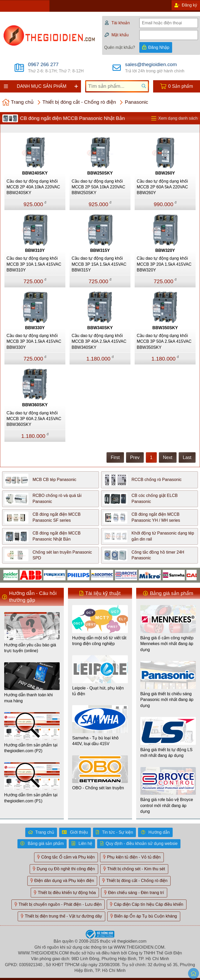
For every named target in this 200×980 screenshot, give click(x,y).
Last (187, 457)
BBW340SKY (100, 328)
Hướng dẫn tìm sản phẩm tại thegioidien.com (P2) (31, 748)
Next (168, 457)
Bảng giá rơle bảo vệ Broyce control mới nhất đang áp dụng (167, 805)
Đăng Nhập (159, 47)
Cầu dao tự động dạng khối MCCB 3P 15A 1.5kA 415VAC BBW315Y (99, 264)
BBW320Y (165, 250)
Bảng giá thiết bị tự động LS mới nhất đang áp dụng (166, 753)
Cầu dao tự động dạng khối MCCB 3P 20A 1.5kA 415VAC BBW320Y (164, 264)
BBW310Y (35, 250)
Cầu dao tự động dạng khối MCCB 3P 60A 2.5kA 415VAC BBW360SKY (34, 419)
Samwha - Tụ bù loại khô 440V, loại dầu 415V (95, 741)
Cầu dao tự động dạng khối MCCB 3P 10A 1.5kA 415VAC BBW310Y (34, 264)
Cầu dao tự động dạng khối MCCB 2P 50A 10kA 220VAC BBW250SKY (98, 187)
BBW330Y (35, 328)
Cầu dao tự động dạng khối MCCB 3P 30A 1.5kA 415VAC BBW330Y (34, 341)
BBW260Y (165, 173)
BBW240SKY (35, 173)
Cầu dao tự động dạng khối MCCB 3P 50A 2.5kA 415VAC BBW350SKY (164, 341)
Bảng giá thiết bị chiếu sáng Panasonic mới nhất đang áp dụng (167, 700)
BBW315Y (100, 250)
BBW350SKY (165, 328)
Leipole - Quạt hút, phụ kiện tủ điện (98, 691)
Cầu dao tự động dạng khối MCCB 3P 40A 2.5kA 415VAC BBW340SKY (99, 341)
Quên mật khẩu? (120, 47)
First (115, 457)
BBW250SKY (100, 173)
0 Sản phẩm (181, 86)
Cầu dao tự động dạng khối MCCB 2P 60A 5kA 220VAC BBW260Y (162, 187)
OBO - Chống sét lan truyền (98, 788)
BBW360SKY (35, 405)
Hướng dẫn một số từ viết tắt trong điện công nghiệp (99, 641)
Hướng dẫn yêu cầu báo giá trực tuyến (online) (30, 648)
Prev (135, 457)
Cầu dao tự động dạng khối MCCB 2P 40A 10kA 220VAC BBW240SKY (33, 187)
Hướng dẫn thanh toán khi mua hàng (29, 698)
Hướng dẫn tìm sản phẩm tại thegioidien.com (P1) (31, 798)
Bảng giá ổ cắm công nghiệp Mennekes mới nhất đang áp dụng (167, 644)
